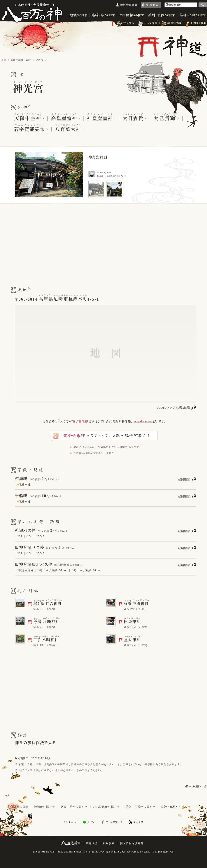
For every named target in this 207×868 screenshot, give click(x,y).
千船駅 (21, 496)
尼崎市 (39, 60)
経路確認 (184, 479)
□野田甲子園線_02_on (87, 570)
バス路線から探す (105, 807)
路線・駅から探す (72, 807)
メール (72, 822)
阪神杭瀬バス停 (29, 548)
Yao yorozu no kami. (138, 852)
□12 (20, 536)
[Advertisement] (104, 245)
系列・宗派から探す (139, 807)
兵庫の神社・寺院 (21, 60)
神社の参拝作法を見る (35, 743)
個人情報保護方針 (132, 843)
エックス (138, 822)
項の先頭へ (194, 787)
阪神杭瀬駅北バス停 (34, 565)
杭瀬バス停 (25, 531)
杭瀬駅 (21, 479)
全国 (4, 60)
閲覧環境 (92, 843)
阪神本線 (24, 484)
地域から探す (43, 807)
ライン (91, 822)
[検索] (181, 5)
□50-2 (40, 536)
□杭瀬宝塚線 (25, 570)
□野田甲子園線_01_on (53, 570)
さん (146, 421)
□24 (29, 536)
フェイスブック (114, 822)
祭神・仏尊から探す (174, 807)
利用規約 (109, 843)
